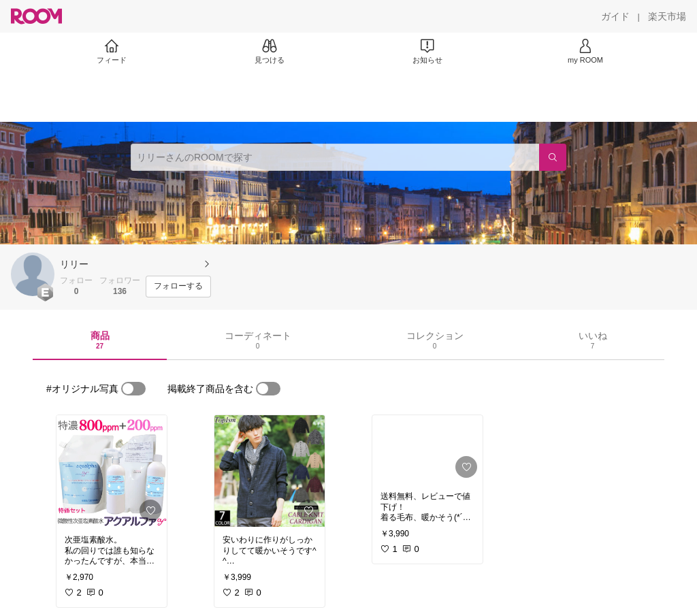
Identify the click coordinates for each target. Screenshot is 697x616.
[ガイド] (615, 16)
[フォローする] (178, 287)
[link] (112, 471)
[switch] (133, 389)
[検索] (553, 157)
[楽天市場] (667, 16)
